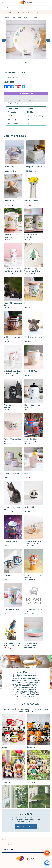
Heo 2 (27, 473)
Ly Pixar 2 (8, 575)
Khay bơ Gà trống (34, 167)
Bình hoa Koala (31, 201)
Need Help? (7, 850)
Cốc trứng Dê (10, 201)
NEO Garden (18, 18)
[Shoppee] (47, 853)
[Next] (48, 40)
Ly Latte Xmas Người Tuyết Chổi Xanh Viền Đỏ (13, 373)
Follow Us (7, 845)
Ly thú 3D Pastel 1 (32, 371)
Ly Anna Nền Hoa (11, 609)
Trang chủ (7, 18)
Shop (4, 839)
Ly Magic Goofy (10, 541)
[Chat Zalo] (47, 863)
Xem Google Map (26, 827)
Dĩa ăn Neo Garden (31, 18)
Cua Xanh (10, 167)
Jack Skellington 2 (33, 507)
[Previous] (4, 40)
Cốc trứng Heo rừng (33, 337)
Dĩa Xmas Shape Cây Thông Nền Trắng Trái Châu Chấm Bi (33, 271)
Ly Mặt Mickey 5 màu (13, 473)
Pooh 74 (28, 303)
